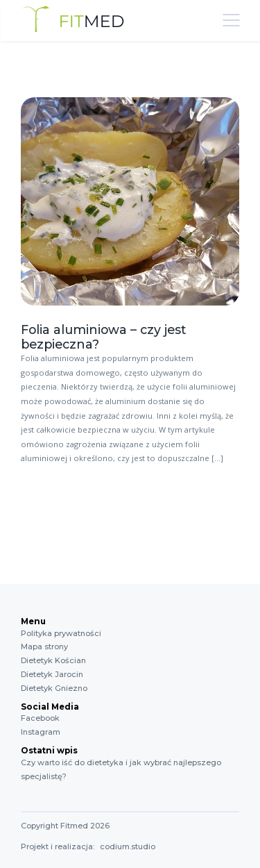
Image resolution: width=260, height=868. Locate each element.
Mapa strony (44, 646)
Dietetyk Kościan (53, 660)
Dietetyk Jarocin (52, 674)
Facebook (40, 718)
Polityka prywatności (61, 633)
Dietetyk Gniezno (54, 688)
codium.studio (128, 846)
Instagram (41, 732)
